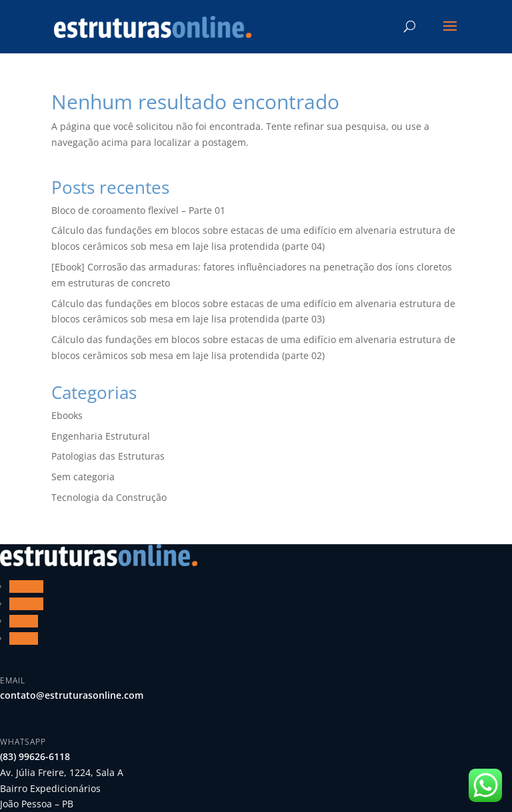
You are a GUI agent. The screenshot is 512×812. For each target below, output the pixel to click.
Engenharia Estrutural (101, 436)
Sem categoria (83, 477)
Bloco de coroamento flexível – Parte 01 (138, 210)
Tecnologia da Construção (109, 497)
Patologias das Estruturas (108, 456)
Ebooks (67, 415)
